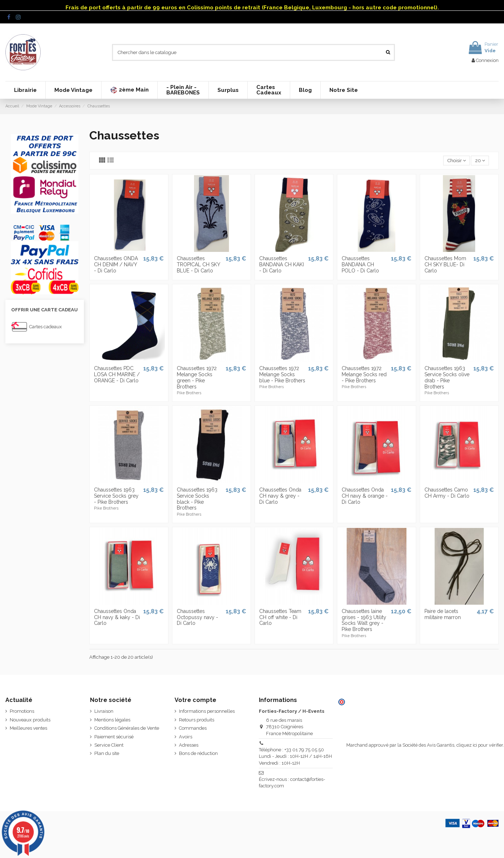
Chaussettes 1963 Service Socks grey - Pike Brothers (116, 496)
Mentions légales (112, 720)
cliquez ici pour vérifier (480, 745)
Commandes (193, 728)
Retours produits (197, 720)
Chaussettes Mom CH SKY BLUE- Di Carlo (445, 264)
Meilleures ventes (28, 728)
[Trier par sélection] (456, 161)
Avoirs (186, 737)
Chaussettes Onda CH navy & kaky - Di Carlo (117, 617)
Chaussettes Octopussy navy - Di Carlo (197, 617)
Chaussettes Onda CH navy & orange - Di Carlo (365, 496)
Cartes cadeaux (46, 327)
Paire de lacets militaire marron (443, 614)
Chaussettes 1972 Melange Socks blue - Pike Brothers (282, 374)
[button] (129, 90)
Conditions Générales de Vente (127, 728)
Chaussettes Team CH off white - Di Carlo (280, 617)
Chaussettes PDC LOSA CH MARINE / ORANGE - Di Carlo (117, 374)
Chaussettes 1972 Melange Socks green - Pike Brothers (197, 377)
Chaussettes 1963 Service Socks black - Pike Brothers (197, 499)
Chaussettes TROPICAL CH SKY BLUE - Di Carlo (198, 264)
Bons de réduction (198, 753)
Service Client (109, 745)
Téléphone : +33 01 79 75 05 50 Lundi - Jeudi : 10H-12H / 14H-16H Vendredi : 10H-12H (295, 756)
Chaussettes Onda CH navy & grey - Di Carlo (280, 496)
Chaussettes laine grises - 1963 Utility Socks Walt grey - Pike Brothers (364, 620)
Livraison (104, 711)
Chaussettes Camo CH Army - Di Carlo (447, 493)
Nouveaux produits (30, 720)
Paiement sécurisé (114, 737)
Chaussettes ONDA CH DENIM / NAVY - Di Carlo (116, 264)
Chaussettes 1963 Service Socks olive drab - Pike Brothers (447, 377)
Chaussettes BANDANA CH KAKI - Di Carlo (282, 264)
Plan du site (107, 753)
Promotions (22, 711)
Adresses (189, 745)
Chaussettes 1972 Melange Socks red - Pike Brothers (364, 374)
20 (480, 161)
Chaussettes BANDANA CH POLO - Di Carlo (360, 264)
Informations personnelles (207, 711)
